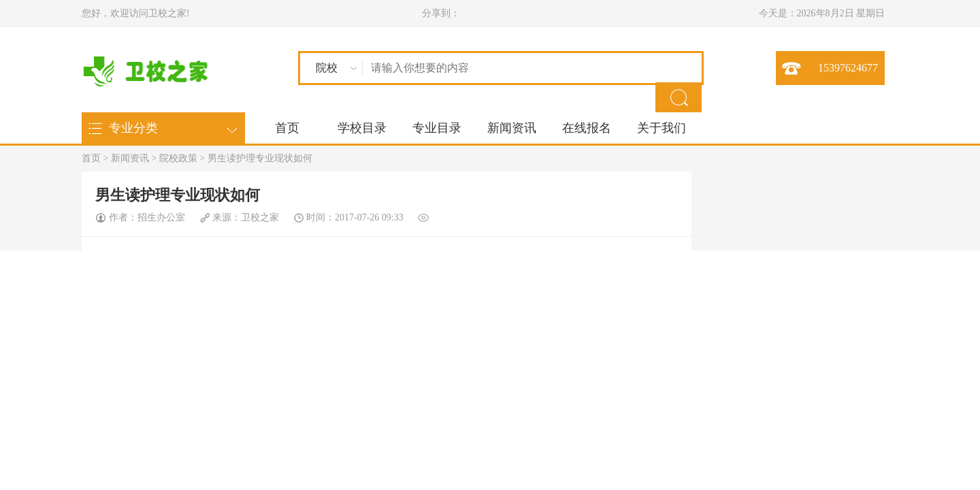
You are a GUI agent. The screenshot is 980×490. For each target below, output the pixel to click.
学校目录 (362, 128)
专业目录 (437, 128)
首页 (287, 128)
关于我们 (661, 128)
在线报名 (587, 128)
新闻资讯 (512, 128)
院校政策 (178, 158)
